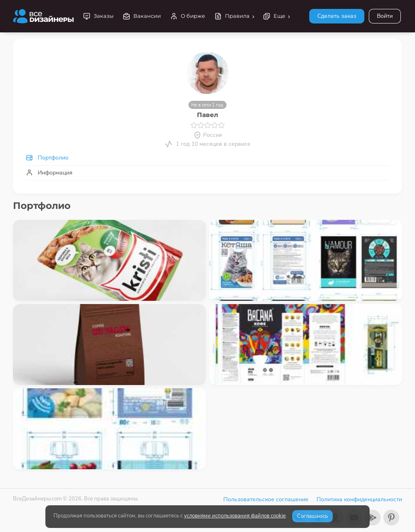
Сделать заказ (337, 16)
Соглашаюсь (312, 516)
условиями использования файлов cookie (235, 516)
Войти (385, 16)
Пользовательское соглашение (266, 499)
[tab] (207, 158)
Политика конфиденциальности (359, 499)
